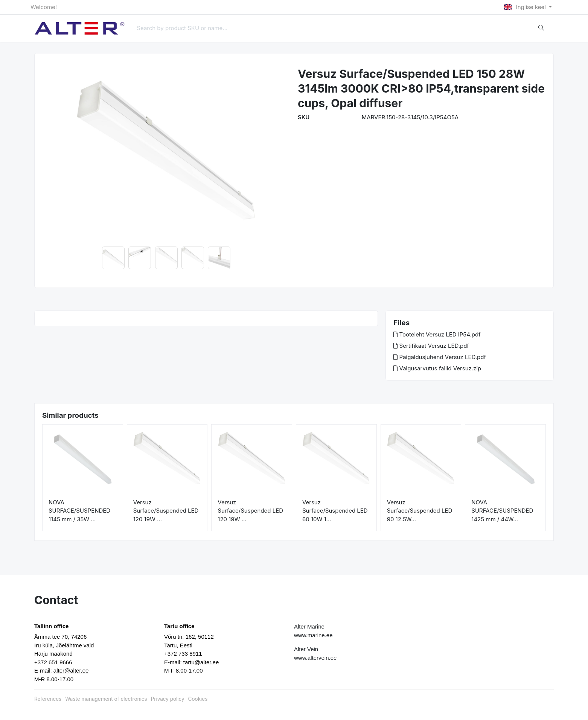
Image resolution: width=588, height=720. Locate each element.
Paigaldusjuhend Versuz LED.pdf (440, 357)
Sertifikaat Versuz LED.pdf (431, 346)
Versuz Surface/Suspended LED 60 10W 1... (335, 511)
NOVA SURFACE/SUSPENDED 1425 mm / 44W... (502, 511)
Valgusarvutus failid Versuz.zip (437, 368)
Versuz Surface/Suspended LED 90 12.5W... (420, 511)
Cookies (198, 699)
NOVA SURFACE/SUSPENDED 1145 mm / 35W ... (79, 511)
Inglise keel (526, 7)
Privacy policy (168, 699)
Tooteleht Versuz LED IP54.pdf (437, 334)
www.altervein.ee (315, 658)
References (48, 699)
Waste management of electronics (106, 699)
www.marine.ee (313, 635)
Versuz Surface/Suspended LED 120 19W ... (166, 511)
